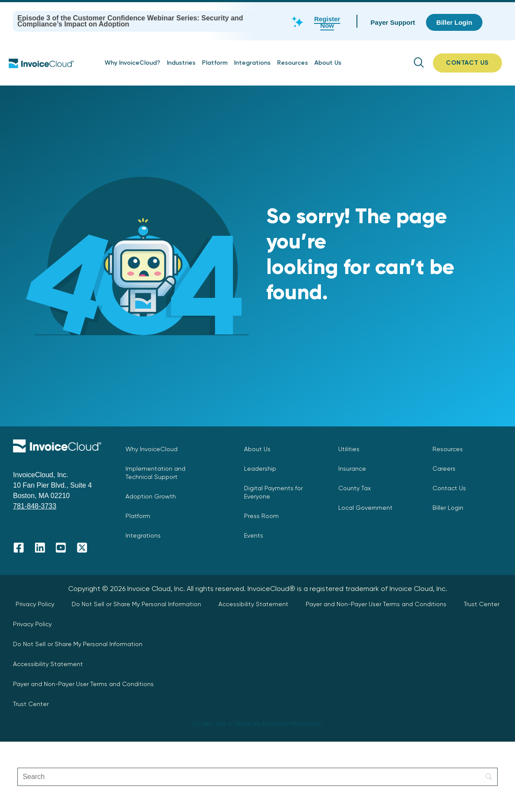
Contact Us (449, 488)
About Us (328, 63)
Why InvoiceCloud (152, 449)
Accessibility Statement (253, 604)
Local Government (365, 508)
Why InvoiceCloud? (132, 63)
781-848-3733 (35, 506)
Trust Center (482, 604)
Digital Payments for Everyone (273, 492)
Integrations (252, 63)
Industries (181, 63)
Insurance (352, 469)
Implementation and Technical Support (155, 473)
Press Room (261, 516)
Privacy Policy (35, 604)
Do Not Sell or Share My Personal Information (136, 604)
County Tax (355, 488)
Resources (292, 63)
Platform (215, 63)
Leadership (260, 469)
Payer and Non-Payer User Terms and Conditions (376, 604)
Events (254, 535)
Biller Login (448, 508)
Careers (444, 469)
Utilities (349, 449)
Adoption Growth (151, 496)
